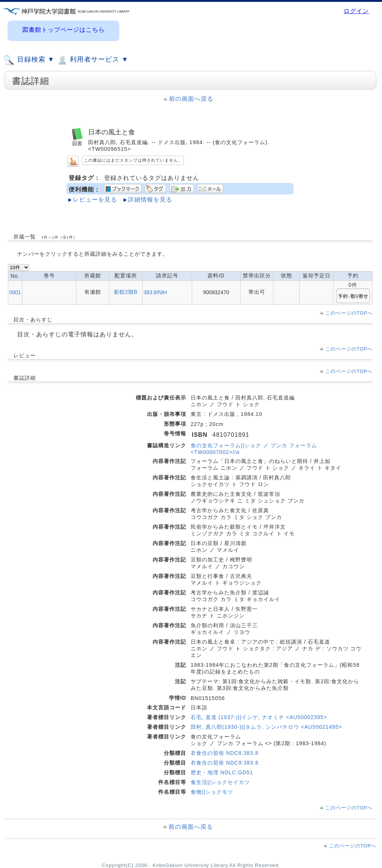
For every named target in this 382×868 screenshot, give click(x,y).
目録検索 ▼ (29, 60)
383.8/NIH (155, 292)
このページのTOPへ (349, 313)
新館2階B (126, 292)
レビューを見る (95, 200)
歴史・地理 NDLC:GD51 (222, 772)
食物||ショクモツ (212, 792)
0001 (15, 292)
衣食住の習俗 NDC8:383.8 (225, 753)
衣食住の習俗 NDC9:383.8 (225, 763)
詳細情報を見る (150, 200)
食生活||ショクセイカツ (220, 782)
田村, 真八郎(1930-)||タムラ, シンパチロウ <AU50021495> (266, 727)
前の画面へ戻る (191, 99)
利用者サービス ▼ (92, 60)
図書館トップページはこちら (64, 30)
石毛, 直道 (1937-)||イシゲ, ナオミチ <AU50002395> (259, 717)
